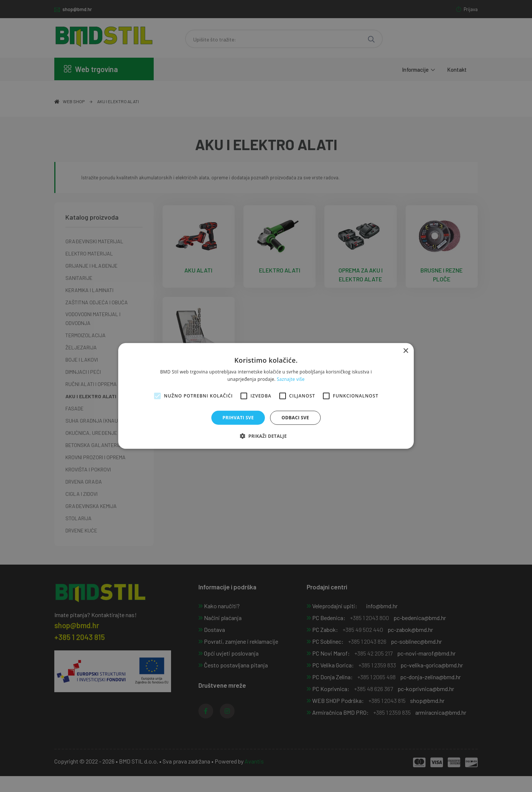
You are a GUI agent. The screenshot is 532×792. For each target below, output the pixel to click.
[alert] (266, 396)
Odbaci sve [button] (295, 418)
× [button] (405, 351)
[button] (266, 436)
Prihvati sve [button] (238, 418)
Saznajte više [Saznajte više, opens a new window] (291, 379)
